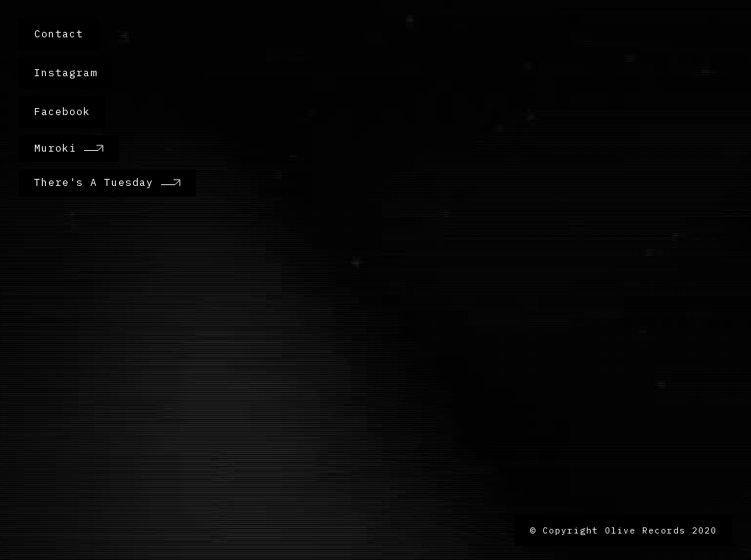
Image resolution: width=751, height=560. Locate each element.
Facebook (62, 112)
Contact (59, 34)
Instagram (66, 73)
